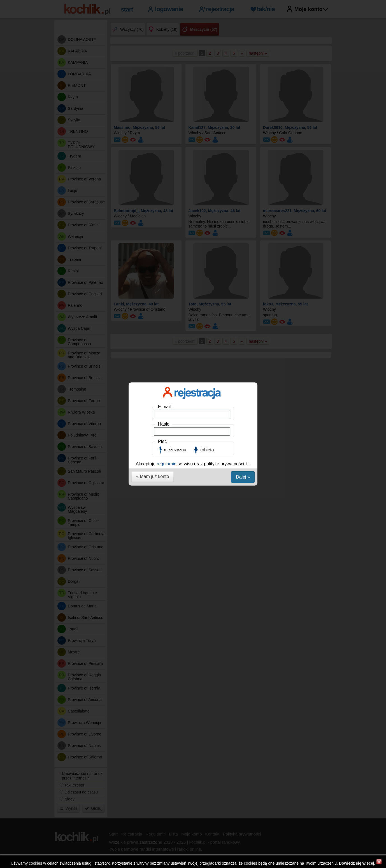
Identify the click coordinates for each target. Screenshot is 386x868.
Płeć (162, 118)
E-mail (164, 83)
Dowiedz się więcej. (357, 863)
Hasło (164, 100)
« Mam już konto (153, 153)
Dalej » (243, 153)
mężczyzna (175, 126)
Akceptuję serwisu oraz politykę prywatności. (191, 140)
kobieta (207, 126)
